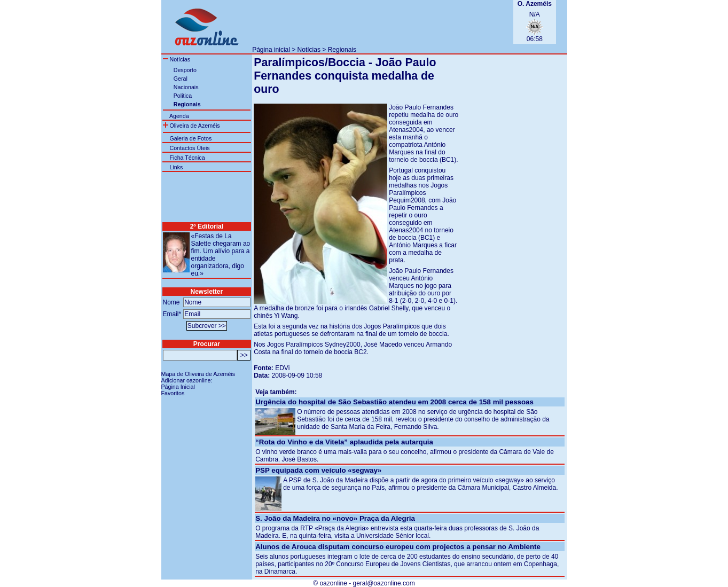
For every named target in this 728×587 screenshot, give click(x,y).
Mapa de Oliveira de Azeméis (198, 374)
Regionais (342, 50)
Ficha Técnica (187, 158)
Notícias (309, 50)
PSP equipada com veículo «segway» (318, 470)
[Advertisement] (377, 22)
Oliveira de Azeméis (191, 126)
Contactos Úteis (189, 148)
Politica (183, 96)
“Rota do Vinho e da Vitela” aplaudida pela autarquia (344, 442)
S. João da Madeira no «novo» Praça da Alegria (335, 518)
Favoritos (173, 393)
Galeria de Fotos (190, 138)
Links (176, 167)
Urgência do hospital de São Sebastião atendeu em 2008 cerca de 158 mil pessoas (394, 402)
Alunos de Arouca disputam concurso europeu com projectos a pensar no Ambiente (398, 547)
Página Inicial (178, 387)
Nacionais (186, 87)
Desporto (185, 70)
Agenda (179, 116)
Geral (181, 79)
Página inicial (271, 50)
